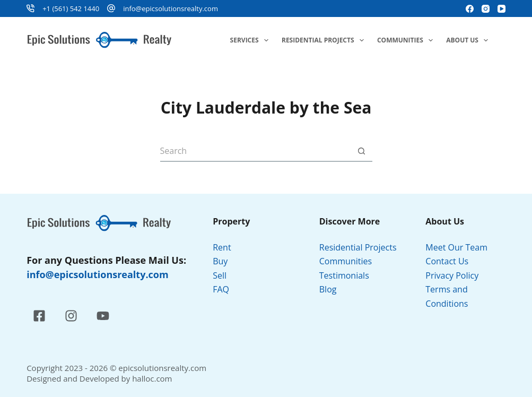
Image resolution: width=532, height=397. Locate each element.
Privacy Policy (453, 275)
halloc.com (152, 378)
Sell (220, 275)
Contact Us (447, 261)
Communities (407, 40)
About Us (469, 40)
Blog (328, 289)
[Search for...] (256, 151)
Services (251, 40)
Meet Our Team (456, 247)
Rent (222, 247)
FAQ (221, 289)
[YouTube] (502, 9)
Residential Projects (325, 40)
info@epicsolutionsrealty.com (171, 8)
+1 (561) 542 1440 (71, 8)
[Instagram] (486, 9)
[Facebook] (470, 9)
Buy (220, 261)
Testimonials (344, 275)
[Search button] (362, 151)
